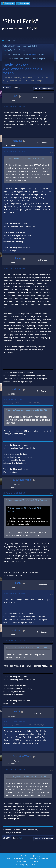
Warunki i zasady (27, 856)
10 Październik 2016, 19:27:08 (14, 269)
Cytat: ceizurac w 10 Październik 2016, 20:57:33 (27, 500)
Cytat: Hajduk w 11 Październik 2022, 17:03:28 (27, 777)
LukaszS (17, 258)
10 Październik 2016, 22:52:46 (14, 593)
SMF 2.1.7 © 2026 (21, 862)
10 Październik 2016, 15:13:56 (14, 106)
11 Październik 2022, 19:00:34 (14, 770)
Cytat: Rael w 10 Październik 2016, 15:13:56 (26, 158)
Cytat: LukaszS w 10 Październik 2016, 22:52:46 (27, 648)
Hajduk (16, 711)
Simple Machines (35, 862)
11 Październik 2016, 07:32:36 (14, 641)
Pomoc (17, 856)
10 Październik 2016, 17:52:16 (14, 151)
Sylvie (41, 54)
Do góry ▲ (38, 856)
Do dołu (6, 88)
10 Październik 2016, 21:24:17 (14, 493)
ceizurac (17, 141)
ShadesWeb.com (35, 865)
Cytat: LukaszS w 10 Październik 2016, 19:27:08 (27, 410)
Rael (15, 96)
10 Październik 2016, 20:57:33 (14, 400)
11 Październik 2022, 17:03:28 (14, 722)
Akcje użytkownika (44, 88)
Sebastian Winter (22, 480)
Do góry (6, 838)
